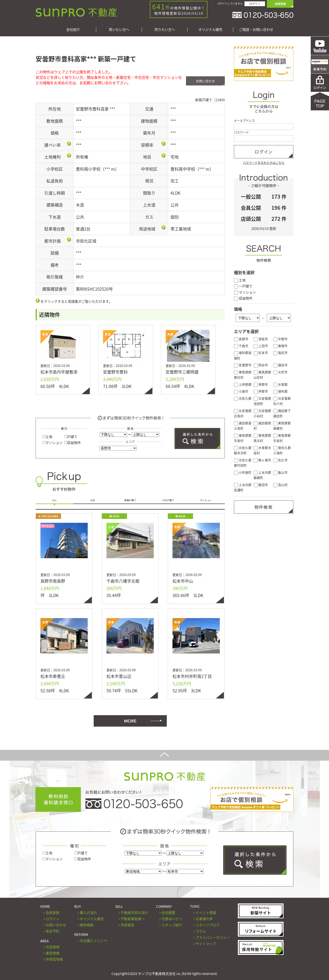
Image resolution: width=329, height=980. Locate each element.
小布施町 (243, 472)
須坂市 (261, 339)
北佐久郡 (243, 398)
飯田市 (261, 485)
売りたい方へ (165, 30)
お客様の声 (204, 919)
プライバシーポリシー (213, 938)
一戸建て (243, 286)
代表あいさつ (172, 919)
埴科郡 (280, 391)
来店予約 (53, 931)
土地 (47, 437)
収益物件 (73, 443)
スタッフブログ (208, 925)
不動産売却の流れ (134, 913)
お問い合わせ (205, 81)
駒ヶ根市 (262, 460)
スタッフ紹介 (172, 925)
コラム (201, 931)
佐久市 (280, 460)
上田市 (261, 346)
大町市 (280, 372)
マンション (53, 443)
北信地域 (53, 947)
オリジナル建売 (210, 30)
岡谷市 (261, 365)
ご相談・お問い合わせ (256, 30)
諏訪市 (280, 365)
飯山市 (280, 472)
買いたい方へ (119, 30)
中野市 (280, 339)
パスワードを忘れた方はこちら (264, 163)
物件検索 (87, 925)
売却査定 (127, 925)
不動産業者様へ (133, 919)
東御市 (280, 346)
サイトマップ (206, 944)
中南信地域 (54, 959)
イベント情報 (206, 913)
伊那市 (261, 391)
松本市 (261, 353)
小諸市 (241, 391)
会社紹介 (73, 30)
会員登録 (53, 913)
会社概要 (168, 913)
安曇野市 (243, 365)
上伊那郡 (243, 384)
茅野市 (261, 384)
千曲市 (241, 346)
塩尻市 (280, 353)
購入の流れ (88, 913)
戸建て (71, 437)
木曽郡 (280, 384)
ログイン (255, 4)
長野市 (241, 339)
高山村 (280, 485)
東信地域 (53, 953)
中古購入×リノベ (93, 941)
